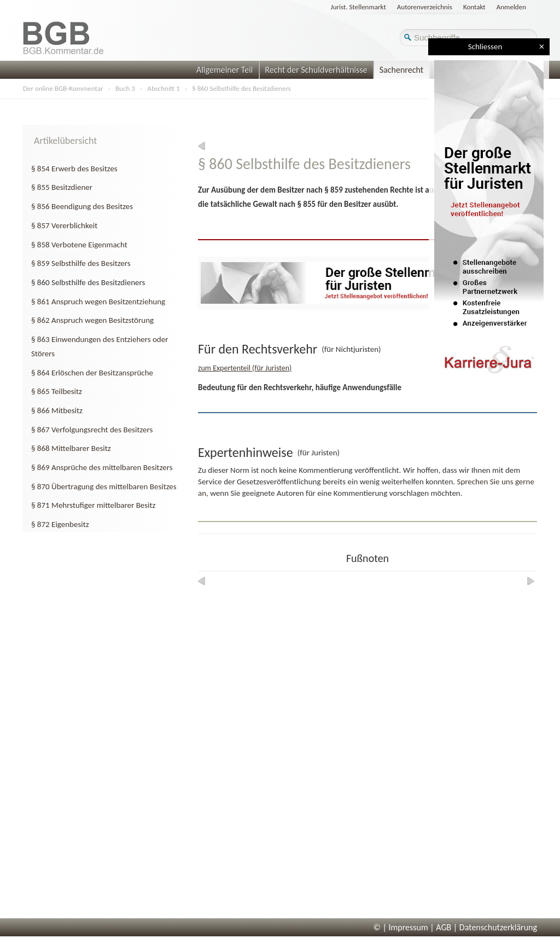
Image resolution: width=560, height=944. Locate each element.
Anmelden (511, 7)
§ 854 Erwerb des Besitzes (74, 169)
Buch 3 (125, 88)
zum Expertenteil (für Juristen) (245, 368)
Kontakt (474, 7)
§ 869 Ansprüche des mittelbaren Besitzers (102, 467)
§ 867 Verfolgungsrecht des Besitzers (92, 430)
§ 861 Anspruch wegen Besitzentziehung (98, 302)
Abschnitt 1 (163, 88)
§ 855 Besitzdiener (62, 187)
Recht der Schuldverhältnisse (316, 70)
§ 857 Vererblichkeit (64, 225)
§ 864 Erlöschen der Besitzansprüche (92, 373)
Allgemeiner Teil (225, 70)
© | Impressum (401, 927)
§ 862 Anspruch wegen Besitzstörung (92, 320)
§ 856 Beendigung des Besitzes (82, 206)
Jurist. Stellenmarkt (358, 7)
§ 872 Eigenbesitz (60, 524)
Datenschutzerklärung (498, 927)
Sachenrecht (401, 70)
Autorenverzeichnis (425, 7)
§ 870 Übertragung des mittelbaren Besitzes (104, 487)
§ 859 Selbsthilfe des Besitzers (81, 263)
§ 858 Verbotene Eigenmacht (79, 245)
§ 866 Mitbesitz (57, 410)
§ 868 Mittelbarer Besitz (71, 448)
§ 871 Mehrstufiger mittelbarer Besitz (94, 505)
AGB (444, 927)
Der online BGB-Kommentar (63, 88)
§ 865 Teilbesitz (57, 391)
